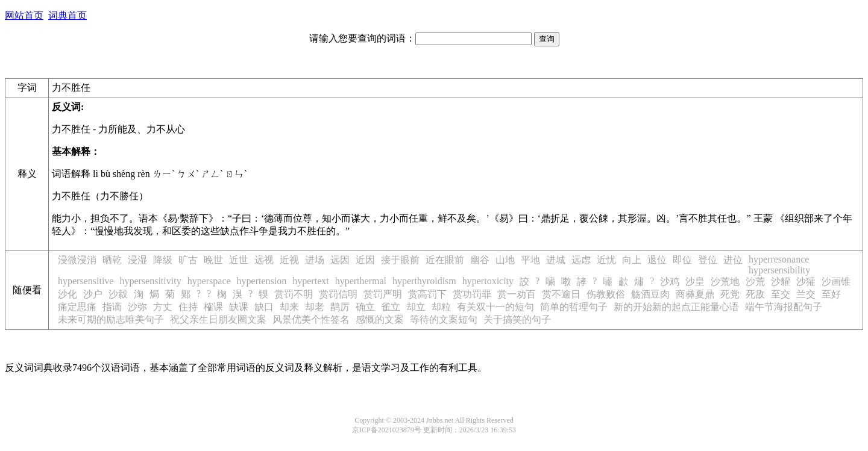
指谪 (112, 307)
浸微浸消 (77, 260)
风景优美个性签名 (311, 319)
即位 (682, 260)
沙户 (93, 294)
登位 (708, 260)
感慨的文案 (380, 319)
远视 (264, 260)
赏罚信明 (338, 294)
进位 (733, 260)
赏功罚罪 (472, 294)
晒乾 (112, 260)
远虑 (581, 260)
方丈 (163, 307)
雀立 (391, 307)
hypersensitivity (150, 281)
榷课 (213, 307)
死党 (730, 294)
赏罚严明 (383, 294)
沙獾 (806, 281)
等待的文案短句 (444, 319)
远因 (340, 260)
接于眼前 (400, 260)
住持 (188, 307)
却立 (416, 307)
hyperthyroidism (424, 281)
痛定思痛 (77, 307)
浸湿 (137, 260)
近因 (365, 260)
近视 (289, 260)
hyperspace (209, 281)
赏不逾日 (561, 294)
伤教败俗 (606, 294)
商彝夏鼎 (695, 294)
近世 (239, 260)
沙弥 (137, 307)
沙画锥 (836, 281)
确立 (365, 307)
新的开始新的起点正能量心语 (676, 307)
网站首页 (24, 15)
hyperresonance (779, 259)
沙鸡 (670, 281)
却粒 (441, 307)
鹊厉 (340, 307)
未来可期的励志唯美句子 (111, 319)
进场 (315, 260)
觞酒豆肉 (650, 294)
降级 (163, 260)
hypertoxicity (488, 281)
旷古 (188, 260)
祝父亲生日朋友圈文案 (218, 319)
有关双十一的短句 (495, 307)
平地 (530, 260)
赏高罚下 (427, 294)
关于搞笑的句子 (517, 319)
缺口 (264, 307)
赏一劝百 (517, 294)
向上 (632, 260)
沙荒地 (725, 281)
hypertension (262, 281)
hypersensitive (86, 281)
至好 (831, 294)
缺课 (239, 307)
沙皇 (695, 281)
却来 (289, 307)
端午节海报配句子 (784, 307)
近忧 (606, 260)
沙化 (68, 294)
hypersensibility (779, 270)
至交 (781, 294)
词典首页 (68, 15)
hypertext (310, 281)
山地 (505, 260)
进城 (556, 260)
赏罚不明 (294, 294)
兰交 (806, 294)
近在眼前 (445, 260)
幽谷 (480, 260)
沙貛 (781, 281)
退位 (657, 260)
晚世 (213, 260)
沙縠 (118, 294)
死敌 (755, 294)
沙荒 (755, 281)
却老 (315, 307)
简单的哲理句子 (574, 307)
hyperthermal (361, 281)
